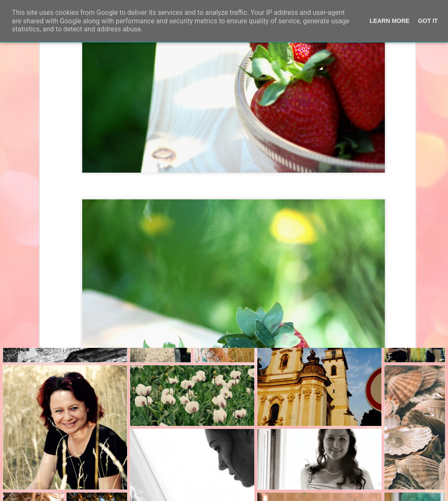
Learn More (390, 21)
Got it (428, 21)
